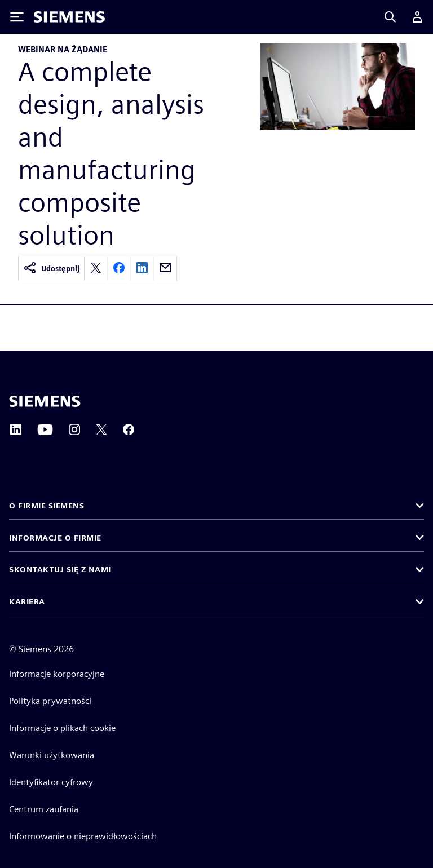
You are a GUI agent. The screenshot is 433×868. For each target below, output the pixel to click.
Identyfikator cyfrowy (51, 782)
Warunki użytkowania (52, 755)
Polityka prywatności (50, 701)
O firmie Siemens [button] (47, 506)
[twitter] (96, 269)
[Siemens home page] (45, 401)
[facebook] (119, 269)
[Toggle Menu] (17, 17)
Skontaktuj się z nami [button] (60, 569)
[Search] (390, 17)
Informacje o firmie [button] (55, 538)
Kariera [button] (27, 601)
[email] (165, 269)
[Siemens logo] (69, 17)
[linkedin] (142, 269)
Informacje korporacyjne (57, 674)
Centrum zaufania (44, 809)
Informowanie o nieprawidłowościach (83, 836)
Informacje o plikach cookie (62, 728)
